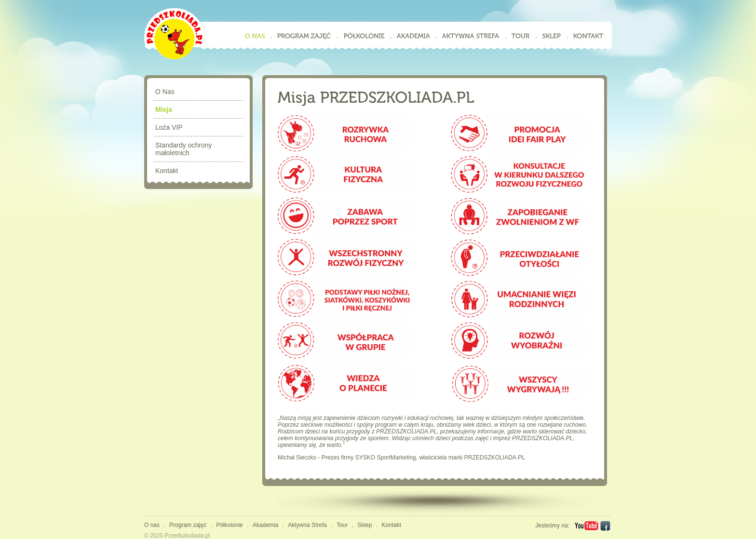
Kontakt (167, 171)
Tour (342, 525)
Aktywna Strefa (307, 525)
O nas (152, 525)
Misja (164, 109)
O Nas (165, 92)
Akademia (265, 525)
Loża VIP (169, 127)
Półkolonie (229, 525)
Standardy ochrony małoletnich (184, 149)
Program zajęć (188, 525)
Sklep (364, 525)
